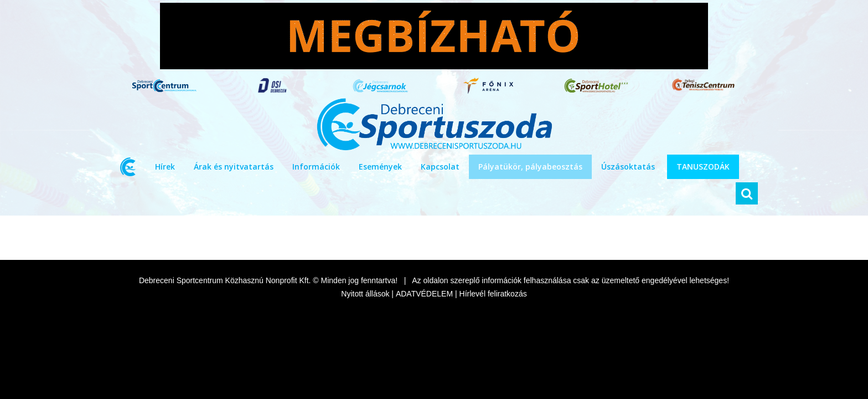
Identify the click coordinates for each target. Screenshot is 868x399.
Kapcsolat (440, 167)
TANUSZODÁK (703, 167)
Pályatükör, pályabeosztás (530, 167)
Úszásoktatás (628, 167)
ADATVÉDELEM (424, 294)
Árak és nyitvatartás (234, 167)
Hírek (165, 167)
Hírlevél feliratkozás (493, 294)
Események (380, 167)
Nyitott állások (365, 294)
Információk (316, 167)
